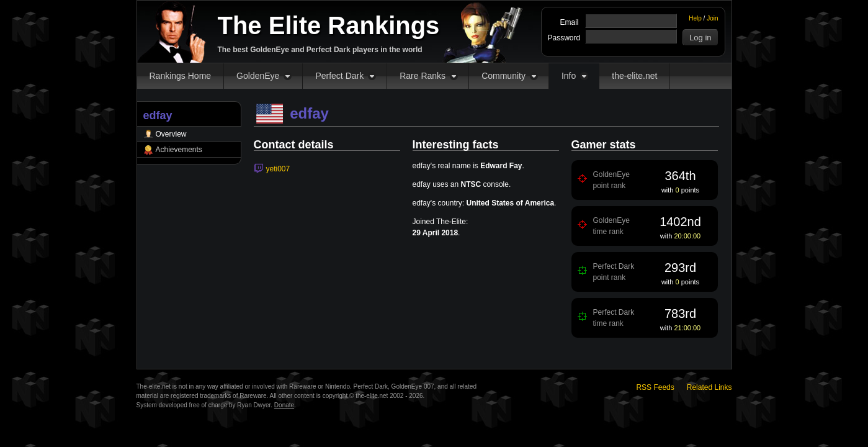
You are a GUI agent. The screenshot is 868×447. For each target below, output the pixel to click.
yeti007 (278, 169)
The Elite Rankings (329, 25)
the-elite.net (634, 76)
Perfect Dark (339, 76)
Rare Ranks (423, 76)
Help (695, 18)
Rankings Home (181, 76)
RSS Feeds (655, 387)
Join (712, 18)
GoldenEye (258, 76)
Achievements (179, 150)
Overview (171, 134)
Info (569, 76)
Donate (284, 405)
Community (503, 76)
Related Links (709, 387)
